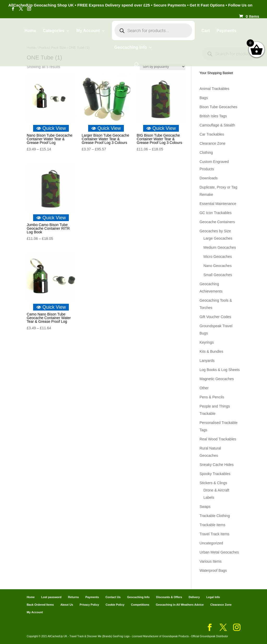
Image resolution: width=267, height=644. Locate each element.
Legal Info (213, 597)
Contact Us (113, 597)
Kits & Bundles (211, 351)
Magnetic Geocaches (217, 379)
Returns (74, 597)
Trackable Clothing (215, 516)
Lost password (51, 597)
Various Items (211, 561)
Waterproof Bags (213, 570)
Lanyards (207, 361)
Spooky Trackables (215, 474)
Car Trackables (212, 134)
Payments (227, 31)
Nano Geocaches (217, 266)
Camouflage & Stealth (217, 125)
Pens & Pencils (212, 397)
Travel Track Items (214, 534)
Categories (54, 31)
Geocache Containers (217, 222)
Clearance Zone (213, 143)
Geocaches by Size (215, 231)
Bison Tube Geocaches (218, 107)
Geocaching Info (131, 48)
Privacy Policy (89, 605)
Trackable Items (212, 525)
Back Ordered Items (40, 605)
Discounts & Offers (169, 597)
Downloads (208, 178)
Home (30, 31)
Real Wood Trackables (218, 439)
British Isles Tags (213, 116)
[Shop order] (163, 67)
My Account (88, 31)
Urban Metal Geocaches (219, 552)
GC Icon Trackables (216, 213)
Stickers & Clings (213, 483)
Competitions (140, 605)
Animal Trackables (214, 89)
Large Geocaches (218, 238)
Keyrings (207, 342)
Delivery (194, 597)
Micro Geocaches (218, 257)
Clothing (206, 153)
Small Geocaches (218, 275)
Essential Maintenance (218, 204)
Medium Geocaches (220, 247)
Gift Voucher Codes (215, 317)
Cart (206, 31)
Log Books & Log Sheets (220, 370)
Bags (204, 98)
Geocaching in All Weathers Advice (180, 605)
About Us (67, 605)
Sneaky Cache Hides (217, 465)
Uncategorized (211, 543)
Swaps (205, 507)
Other (204, 388)
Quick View (51, 128)
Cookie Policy (115, 605)
